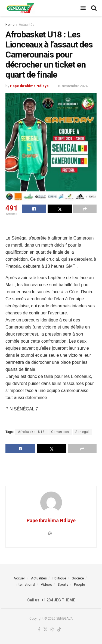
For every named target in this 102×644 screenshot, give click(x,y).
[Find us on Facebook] (39, 630)
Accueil (19, 578)
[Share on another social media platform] (85, 209)
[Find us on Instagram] (52, 630)
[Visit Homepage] (20, 8)
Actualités (27, 25)
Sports (63, 584)
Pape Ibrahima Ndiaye (29, 86)
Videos (46, 584)
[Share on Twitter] (60, 209)
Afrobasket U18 (31, 432)
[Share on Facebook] (34, 209)
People (79, 584)
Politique (59, 578)
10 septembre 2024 (72, 86)
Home (10, 25)
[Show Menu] (83, 8)
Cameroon (60, 432)
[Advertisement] (51, 226)
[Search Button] (94, 8)
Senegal (82, 432)
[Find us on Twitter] (45, 630)
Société (78, 578)
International (25, 584)
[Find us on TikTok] (59, 630)
